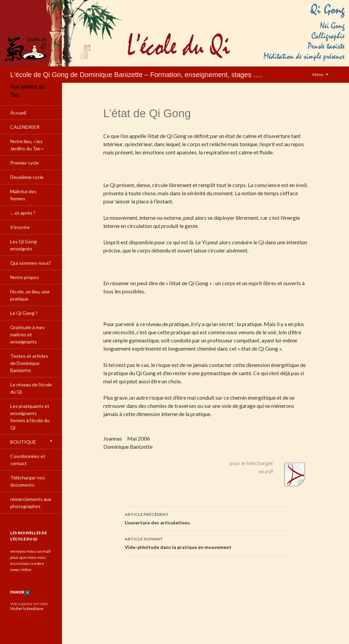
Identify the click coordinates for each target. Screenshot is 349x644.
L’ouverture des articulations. (206, 518)
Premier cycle (25, 163)
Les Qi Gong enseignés (24, 245)
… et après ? (23, 213)
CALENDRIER (25, 127)
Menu (318, 74)
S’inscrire (20, 227)
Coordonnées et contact (28, 460)
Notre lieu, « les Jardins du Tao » (27, 145)
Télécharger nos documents (28, 481)
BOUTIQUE (23, 442)
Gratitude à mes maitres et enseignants (27, 334)
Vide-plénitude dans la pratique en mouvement (206, 542)
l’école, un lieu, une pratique (30, 295)
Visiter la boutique (27, 608)
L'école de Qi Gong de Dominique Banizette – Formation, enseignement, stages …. (136, 75)
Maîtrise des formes (23, 195)
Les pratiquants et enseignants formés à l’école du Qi (30, 417)
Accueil (18, 113)
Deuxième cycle (27, 177)
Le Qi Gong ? (24, 313)
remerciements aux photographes (31, 503)
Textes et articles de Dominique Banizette (29, 363)
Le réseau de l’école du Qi (31, 388)
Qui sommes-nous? (31, 263)
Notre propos (25, 277)
